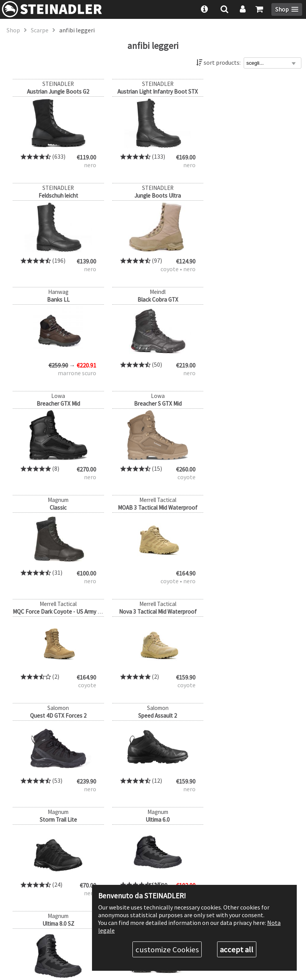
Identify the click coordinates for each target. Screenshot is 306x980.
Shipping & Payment (201, 875)
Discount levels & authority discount (222, 861)
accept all (237, 949)
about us (186, 848)
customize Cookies (167, 949)
